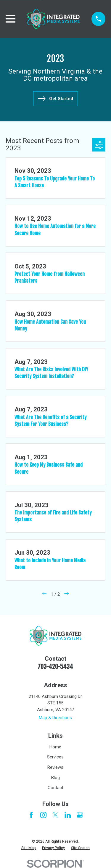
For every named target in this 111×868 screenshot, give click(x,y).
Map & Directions (55, 718)
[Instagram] (43, 815)
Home (55, 747)
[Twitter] (55, 815)
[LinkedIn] (68, 815)
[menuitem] (29, 848)
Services (55, 757)
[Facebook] (31, 815)
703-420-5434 (55, 667)
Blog (55, 778)
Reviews (55, 767)
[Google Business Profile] (80, 815)
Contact (55, 788)
